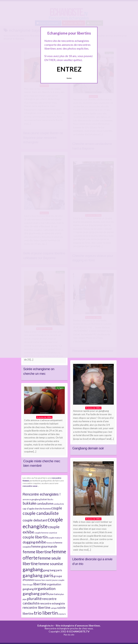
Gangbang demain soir (88, 448)
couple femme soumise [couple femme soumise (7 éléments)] (46, 533)
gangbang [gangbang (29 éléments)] (33, 569)
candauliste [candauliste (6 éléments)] (59, 504)
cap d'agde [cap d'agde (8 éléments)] (28, 509)
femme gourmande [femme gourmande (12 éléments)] (44, 546)
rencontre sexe (30, 486)
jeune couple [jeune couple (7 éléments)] (58, 580)
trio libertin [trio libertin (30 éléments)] (46, 613)
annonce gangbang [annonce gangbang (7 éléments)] (31, 499)
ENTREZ (69, 69)
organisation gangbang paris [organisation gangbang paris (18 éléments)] (39, 591)
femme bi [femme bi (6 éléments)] (51, 543)
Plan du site (69, 635)
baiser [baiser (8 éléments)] (44, 499)
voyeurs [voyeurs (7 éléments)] (62, 614)
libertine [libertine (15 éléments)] (40, 584)
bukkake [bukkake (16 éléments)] (29, 503)
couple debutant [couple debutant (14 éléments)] (35, 520)
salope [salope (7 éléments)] (54, 608)
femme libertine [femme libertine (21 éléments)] (37, 552)
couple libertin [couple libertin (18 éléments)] (35, 537)
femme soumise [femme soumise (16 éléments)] (51, 564)
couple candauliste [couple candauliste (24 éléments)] (41, 513)
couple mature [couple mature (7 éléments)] (55, 538)
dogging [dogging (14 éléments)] (29, 542)
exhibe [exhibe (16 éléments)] (41, 542)
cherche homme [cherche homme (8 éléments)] (43, 509)
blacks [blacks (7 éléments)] (50, 499)
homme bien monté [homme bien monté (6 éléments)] (43, 580)
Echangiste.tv (45, 625)
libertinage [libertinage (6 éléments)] (28, 585)
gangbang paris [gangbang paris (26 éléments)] (38, 575)
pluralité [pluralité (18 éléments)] (34, 599)
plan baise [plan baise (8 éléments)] (54, 594)
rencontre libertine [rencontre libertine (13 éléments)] (36, 608)
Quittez (69, 78)
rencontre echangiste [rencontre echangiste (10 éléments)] (52, 603)
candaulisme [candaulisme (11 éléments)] (45, 504)
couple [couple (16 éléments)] (57, 508)
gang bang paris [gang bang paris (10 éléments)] (53, 570)
